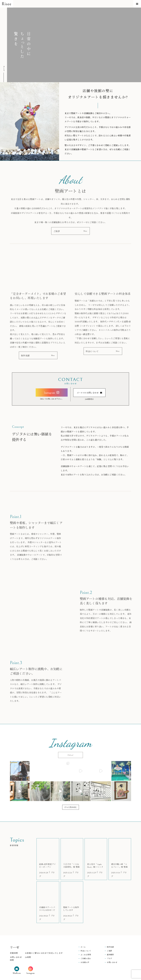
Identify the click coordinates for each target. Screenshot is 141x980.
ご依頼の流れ (86, 942)
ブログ (109, 942)
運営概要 (110, 938)
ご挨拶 (109, 934)
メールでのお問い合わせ (88, 396)
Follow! (70, 745)
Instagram (50, 395)
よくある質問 (86, 938)
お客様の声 (85, 945)
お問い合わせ (112, 945)
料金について (86, 934)
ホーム (83, 930)
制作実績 (110, 930)
